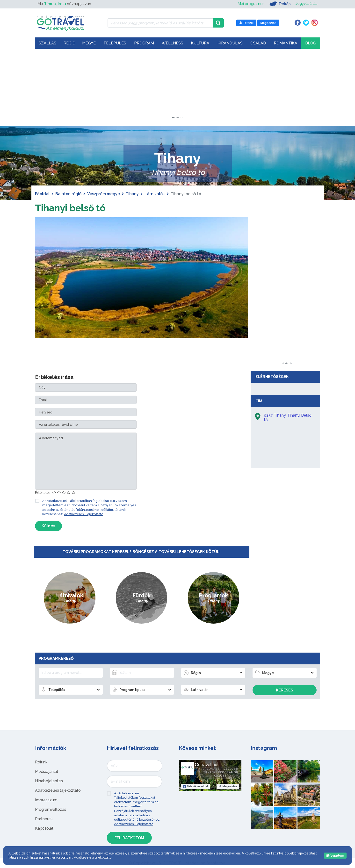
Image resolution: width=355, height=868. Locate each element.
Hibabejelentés (49, 781)
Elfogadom (335, 856)
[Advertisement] (178, 86)
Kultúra (200, 43)
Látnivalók (155, 194)
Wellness (172, 43)
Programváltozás (51, 809)
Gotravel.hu (206, 765)
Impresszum (46, 800)
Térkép (279, 4)
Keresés (285, 690)
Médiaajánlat (47, 772)
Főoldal (42, 194)
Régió (69, 43)
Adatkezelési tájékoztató (58, 790)
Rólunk (41, 762)
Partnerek (44, 819)
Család (258, 43)
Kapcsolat (44, 828)
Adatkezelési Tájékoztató (84, 514)
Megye (89, 43)
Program (144, 43)
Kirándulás (230, 43)
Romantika (286, 43)
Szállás (47, 43)
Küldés (48, 526)
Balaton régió (68, 194)
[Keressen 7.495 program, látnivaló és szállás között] (160, 23)
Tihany (132, 194)
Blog (311, 43)
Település (115, 43)
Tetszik (195, 786)
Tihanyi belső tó (72, 208)
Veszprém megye (104, 194)
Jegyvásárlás (306, 4)
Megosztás (228, 786)
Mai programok (249, 4)
